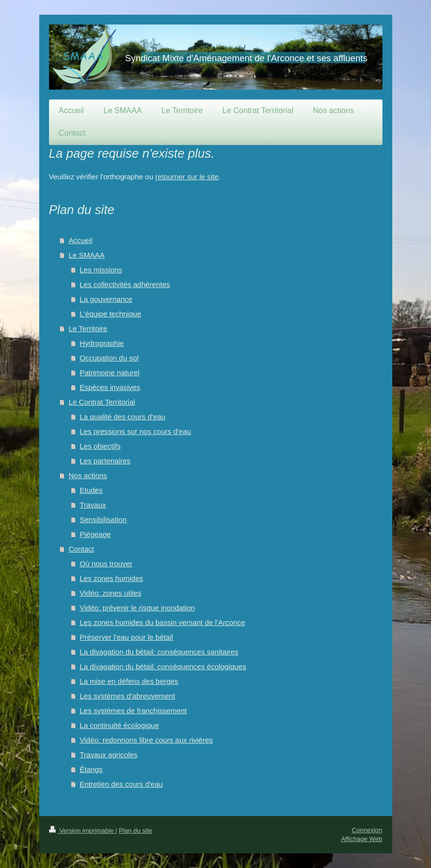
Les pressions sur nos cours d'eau (136, 431)
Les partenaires (105, 461)
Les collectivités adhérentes (125, 284)
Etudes (91, 490)
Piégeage (95, 534)
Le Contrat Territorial (102, 402)
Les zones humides (112, 578)
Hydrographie (102, 343)
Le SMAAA (87, 255)
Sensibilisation (103, 519)
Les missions (101, 270)
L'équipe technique (111, 314)
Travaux (93, 505)
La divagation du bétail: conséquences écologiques (163, 666)
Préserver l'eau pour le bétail (127, 637)
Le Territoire (88, 328)
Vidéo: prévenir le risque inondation (138, 608)
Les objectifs (100, 446)
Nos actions (88, 475)
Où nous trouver (106, 564)
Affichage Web (361, 839)
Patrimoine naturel (110, 373)
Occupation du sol (109, 358)
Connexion (367, 830)
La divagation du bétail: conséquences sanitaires (159, 652)
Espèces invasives (110, 387)
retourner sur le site (187, 177)
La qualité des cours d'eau (123, 417)
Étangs (91, 769)
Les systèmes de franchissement (133, 711)
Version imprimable (82, 831)
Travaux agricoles (109, 755)
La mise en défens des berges (129, 681)
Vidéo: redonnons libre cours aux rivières (147, 740)
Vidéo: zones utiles (111, 593)
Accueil (80, 240)
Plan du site (135, 831)
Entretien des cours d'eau (122, 784)
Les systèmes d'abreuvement (128, 696)
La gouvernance (106, 299)
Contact (81, 549)
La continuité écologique (120, 725)
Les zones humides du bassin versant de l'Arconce (163, 622)
